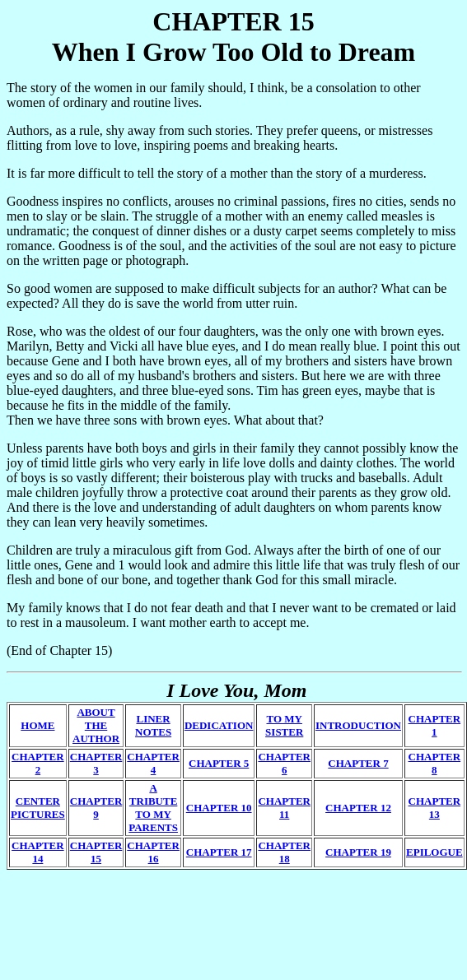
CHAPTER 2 (38, 763)
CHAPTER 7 (358, 763)
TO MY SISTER (284, 725)
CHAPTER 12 (358, 808)
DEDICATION (219, 725)
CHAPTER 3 (96, 763)
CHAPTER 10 (219, 808)
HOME (37, 725)
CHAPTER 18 (284, 852)
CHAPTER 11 (284, 808)
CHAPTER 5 (219, 763)
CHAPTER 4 (153, 763)
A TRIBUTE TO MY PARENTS (153, 808)
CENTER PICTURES (38, 808)
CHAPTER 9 (96, 808)
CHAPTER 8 (435, 763)
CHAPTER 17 (219, 852)
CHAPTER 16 (153, 852)
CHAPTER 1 (435, 725)
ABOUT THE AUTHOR (96, 725)
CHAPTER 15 (96, 852)
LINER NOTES (153, 725)
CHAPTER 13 (435, 808)
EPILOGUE (434, 852)
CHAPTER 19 (358, 852)
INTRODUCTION (358, 725)
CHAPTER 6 (284, 763)
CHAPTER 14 (38, 852)
